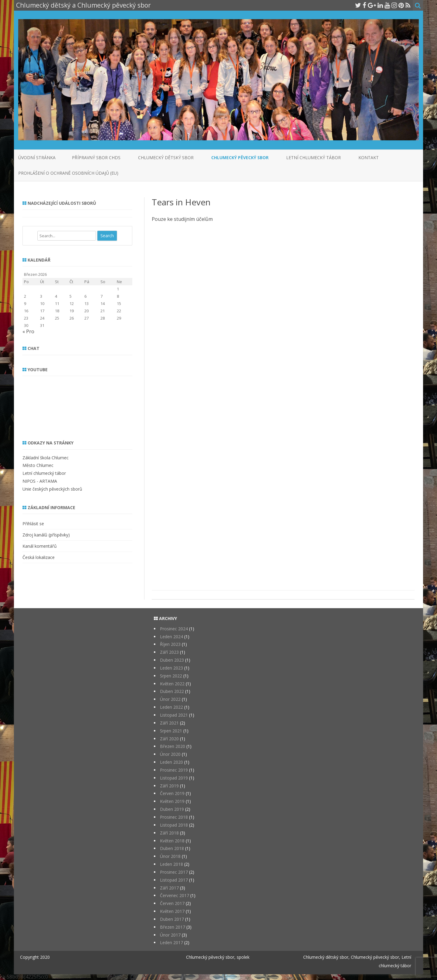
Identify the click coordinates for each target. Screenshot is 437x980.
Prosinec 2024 (174, 629)
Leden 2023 (171, 668)
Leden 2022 (171, 707)
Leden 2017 (171, 942)
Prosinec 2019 (174, 770)
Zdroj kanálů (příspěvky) (46, 535)
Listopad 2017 (174, 880)
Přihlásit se (33, 524)
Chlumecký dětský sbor (166, 158)
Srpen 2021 (171, 731)
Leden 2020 (171, 762)
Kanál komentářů (40, 546)
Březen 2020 (173, 746)
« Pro (28, 331)
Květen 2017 (172, 911)
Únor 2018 (170, 856)
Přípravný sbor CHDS (96, 158)
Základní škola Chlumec (46, 458)
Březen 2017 (173, 927)
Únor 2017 (170, 935)
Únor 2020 (170, 754)
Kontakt (369, 158)
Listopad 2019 (174, 778)
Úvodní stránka (37, 158)
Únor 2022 (170, 699)
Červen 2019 (172, 793)
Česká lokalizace (39, 557)
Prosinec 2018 (174, 817)
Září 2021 (169, 723)
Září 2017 (169, 888)
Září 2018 (169, 833)
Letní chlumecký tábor (313, 158)
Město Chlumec (38, 465)
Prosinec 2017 (174, 872)
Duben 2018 (172, 848)
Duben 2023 (172, 660)
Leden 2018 (171, 864)
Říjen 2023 (170, 644)
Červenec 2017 (174, 895)
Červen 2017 (172, 903)
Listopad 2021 (174, 715)
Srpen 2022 (171, 676)
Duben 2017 (172, 919)
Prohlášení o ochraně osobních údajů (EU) (68, 173)
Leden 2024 (171, 637)
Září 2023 (169, 652)
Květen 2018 (172, 841)
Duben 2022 (172, 691)
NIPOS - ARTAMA (40, 481)
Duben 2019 (172, 809)
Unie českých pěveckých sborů (52, 489)
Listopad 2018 (174, 825)
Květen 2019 (172, 801)
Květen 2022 (172, 684)
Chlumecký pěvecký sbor (240, 158)
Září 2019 (169, 786)
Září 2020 (169, 739)
